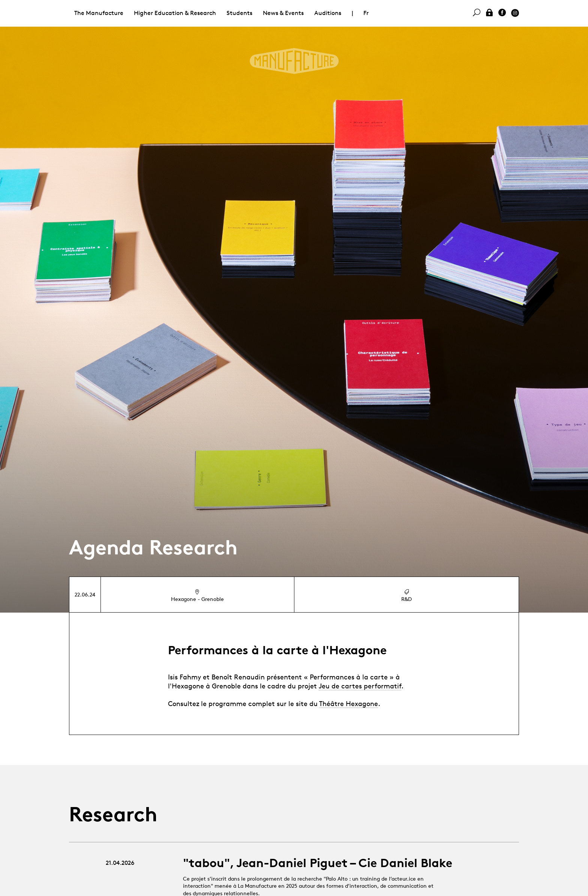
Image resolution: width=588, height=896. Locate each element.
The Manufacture (99, 13)
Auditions (328, 13)
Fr (366, 13)
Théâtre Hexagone (349, 703)
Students (239, 13)
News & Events (283, 13)
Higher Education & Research (175, 13)
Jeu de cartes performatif (360, 686)
